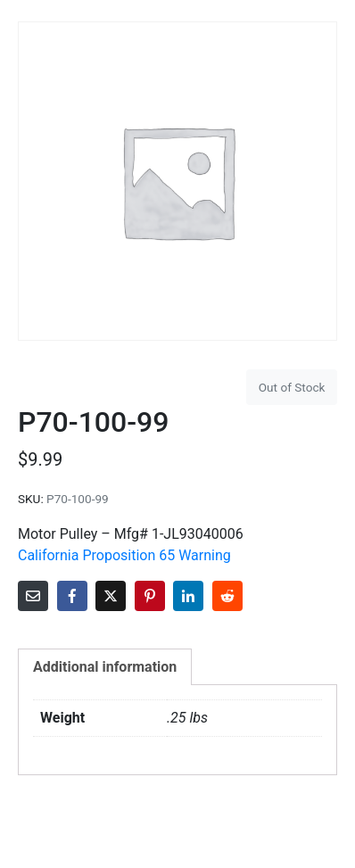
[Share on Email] (33, 596)
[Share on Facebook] (72, 596)
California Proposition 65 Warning (124, 555)
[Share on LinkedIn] (188, 596)
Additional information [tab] (105, 667)
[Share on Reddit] (227, 596)
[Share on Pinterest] (150, 596)
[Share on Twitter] (111, 596)
